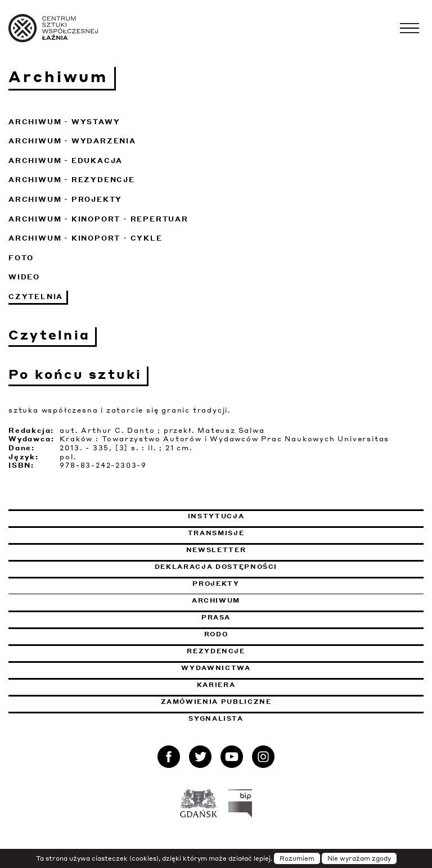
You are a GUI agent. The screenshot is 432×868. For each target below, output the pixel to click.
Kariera (216, 685)
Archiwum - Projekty (65, 199)
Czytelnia (36, 297)
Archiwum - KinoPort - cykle (85, 238)
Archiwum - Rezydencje (72, 180)
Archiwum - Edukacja (66, 161)
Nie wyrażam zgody (359, 858)
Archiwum (216, 600)
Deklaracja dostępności (216, 567)
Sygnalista (216, 718)
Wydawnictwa (216, 668)
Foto (21, 258)
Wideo (24, 277)
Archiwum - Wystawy (64, 122)
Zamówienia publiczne (247, 702)
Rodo (216, 634)
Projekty (216, 584)
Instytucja (216, 516)
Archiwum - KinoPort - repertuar (98, 219)
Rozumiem (297, 858)
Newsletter (216, 550)
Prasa (216, 617)
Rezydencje (216, 651)
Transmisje (274, 533)
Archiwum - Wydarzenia (72, 141)
